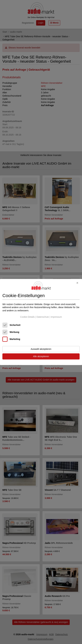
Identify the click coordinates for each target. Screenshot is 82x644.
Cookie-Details (27, 317)
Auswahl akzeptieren (41, 349)
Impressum (56, 317)
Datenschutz (43, 317)
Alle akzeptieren (41, 357)
